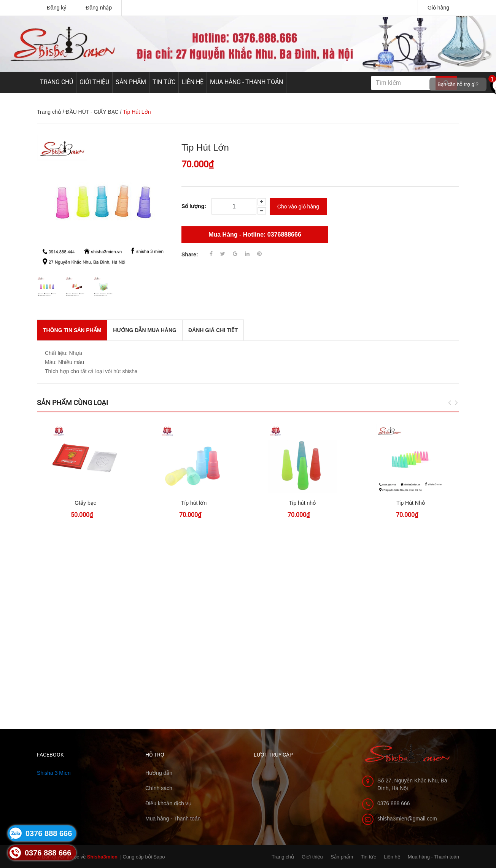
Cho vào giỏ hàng (298, 207)
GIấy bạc (85, 503)
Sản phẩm (131, 82)
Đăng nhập (99, 8)
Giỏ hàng (438, 8)
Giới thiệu (94, 82)
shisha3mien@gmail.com (407, 819)
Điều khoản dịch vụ (169, 803)
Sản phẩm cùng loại (72, 403)
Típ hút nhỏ (302, 503)
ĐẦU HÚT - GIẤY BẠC (92, 112)
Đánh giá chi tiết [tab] (213, 330)
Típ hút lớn (194, 503)
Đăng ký (56, 8)
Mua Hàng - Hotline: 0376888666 (255, 234)
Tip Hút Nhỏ (410, 503)
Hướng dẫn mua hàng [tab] (145, 330)
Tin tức (164, 82)
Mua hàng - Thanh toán (246, 82)
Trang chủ (56, 82)
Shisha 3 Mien (54, 773)
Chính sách (159, 788)
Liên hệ (193, 82)
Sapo (159, 857)
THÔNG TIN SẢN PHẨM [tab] (72, 330)
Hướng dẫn (159, 773)
